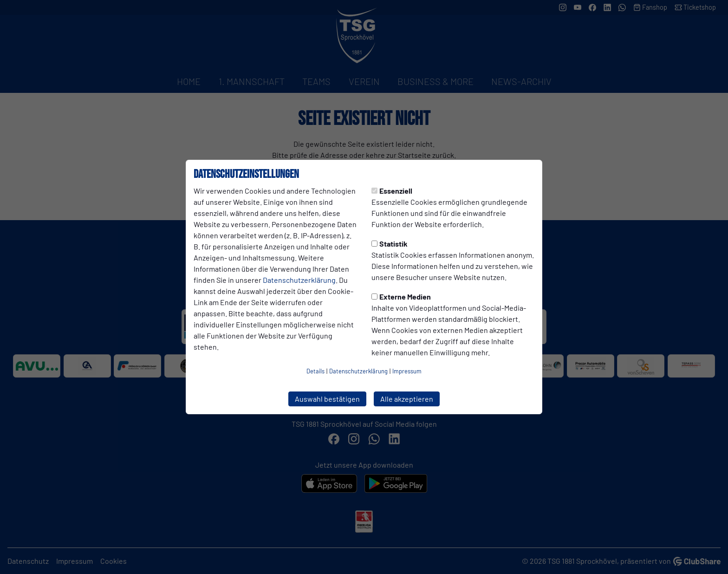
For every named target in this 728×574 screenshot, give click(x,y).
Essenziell (392, 191)
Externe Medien (401, 297)
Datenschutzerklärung (299, 280)
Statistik (390, 244)
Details (315, 371)
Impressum (407, 371)
